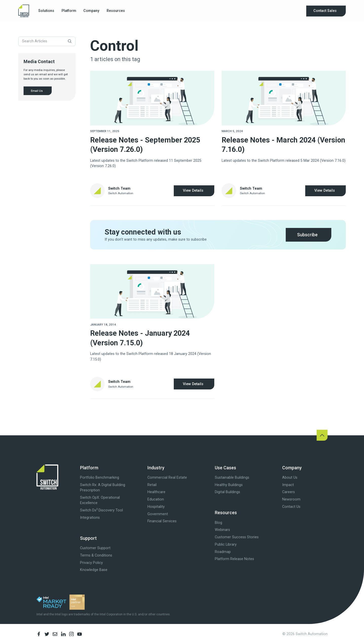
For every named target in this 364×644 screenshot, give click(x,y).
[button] (46, 11)
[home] (24, 11)
